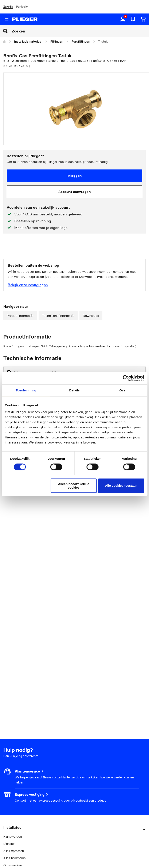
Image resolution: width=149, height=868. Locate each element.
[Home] (5, 42)
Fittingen (57, 41)
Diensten (9, 844)
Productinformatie (20, 316)
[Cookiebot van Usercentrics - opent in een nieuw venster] (126, 378)
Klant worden (13, 836)
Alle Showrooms (14, 858)
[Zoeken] (80, 31)
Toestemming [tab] (26, 390)
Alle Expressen (14, 851)
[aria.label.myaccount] (123, 19)
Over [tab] (123, 390)
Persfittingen (81, 41)
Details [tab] (75, 390)
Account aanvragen (75, 192)
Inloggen (75, 176)
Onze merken (13, 865)
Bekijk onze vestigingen (28, 285)
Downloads (91, 316)
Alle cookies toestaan (121, 486)
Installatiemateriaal (28, 41)
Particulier (22, 7)
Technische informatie (58, 316)
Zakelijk (8, 7)
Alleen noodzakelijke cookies (74, 486)
